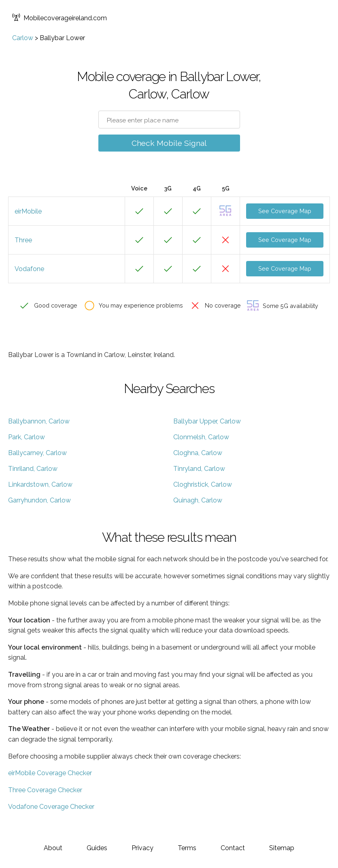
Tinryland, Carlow (199, 469)
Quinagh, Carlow (198, 500)
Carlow (23, 38)
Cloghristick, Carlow (203, 484)
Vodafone (29, 269)
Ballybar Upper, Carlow (207, 421)
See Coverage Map (285, 211)
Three (23, 240)
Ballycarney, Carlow (37, 453)
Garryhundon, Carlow (39, 500)
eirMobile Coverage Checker (50, 773)
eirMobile (28, 211)
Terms (187, 848)
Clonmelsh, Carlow (201, 437)
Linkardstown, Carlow (40, 484)
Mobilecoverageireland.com (60, 18)
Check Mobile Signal (169, 143)
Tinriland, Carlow (33, 469)
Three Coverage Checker (45, 790)
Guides (97, 848)
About (53, 848)
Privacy (142, 848)
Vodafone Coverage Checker (51, 807)
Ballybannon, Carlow (39, 421)
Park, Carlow (27, 437)
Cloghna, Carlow (198, 453)
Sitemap (282, 848)
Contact (233, 848)
